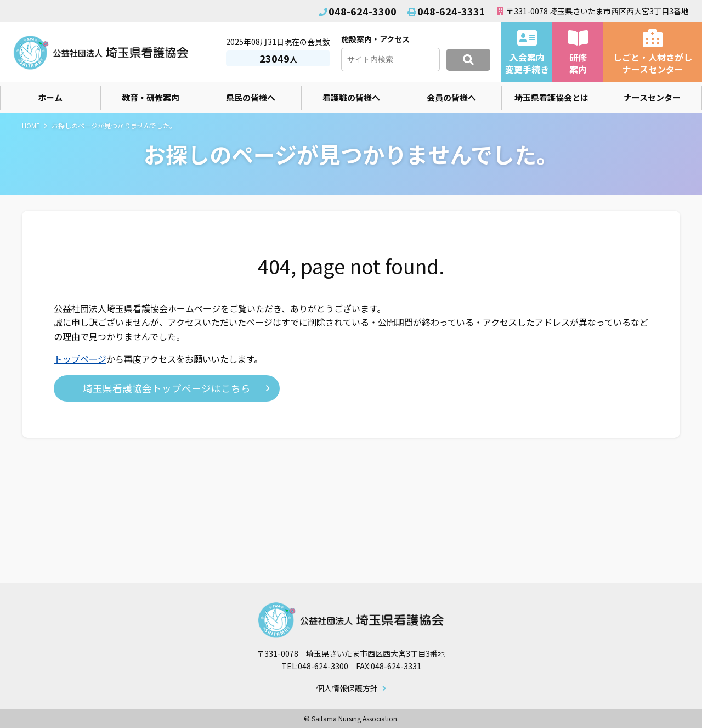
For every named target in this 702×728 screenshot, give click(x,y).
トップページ (80, 359)
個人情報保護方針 (347, 689)
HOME (31, 125)
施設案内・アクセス (375, 39)
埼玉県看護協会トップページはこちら (167, 388)
